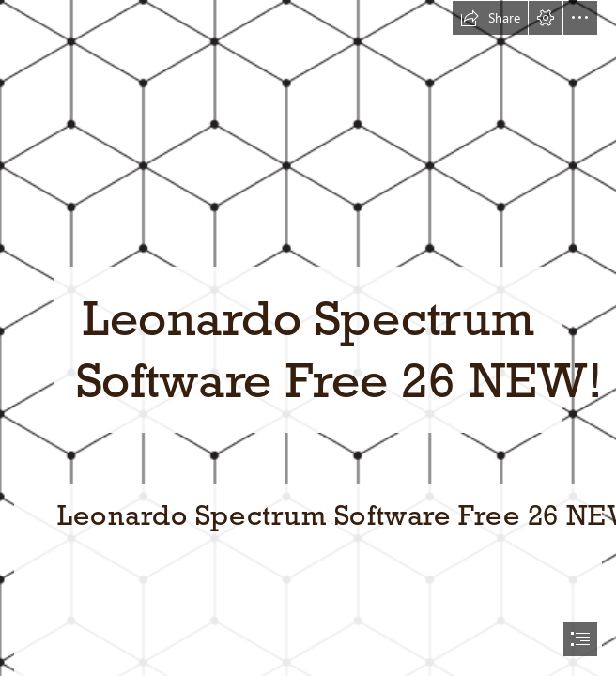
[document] (308, 338)
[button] (490, 18)
